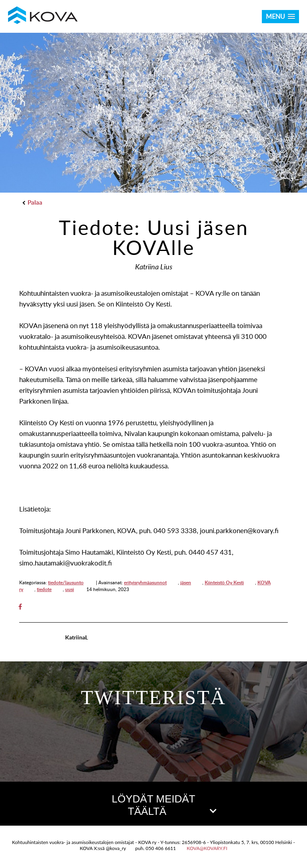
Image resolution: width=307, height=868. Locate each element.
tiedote (44, 589)
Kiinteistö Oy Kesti (224, 582)
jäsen (186, 582)
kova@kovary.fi (207, 848)
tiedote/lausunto (66, 582)
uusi (70, 589)
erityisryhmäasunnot (145, 582)
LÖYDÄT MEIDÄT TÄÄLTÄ (163, 805)
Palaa (33, 202)
